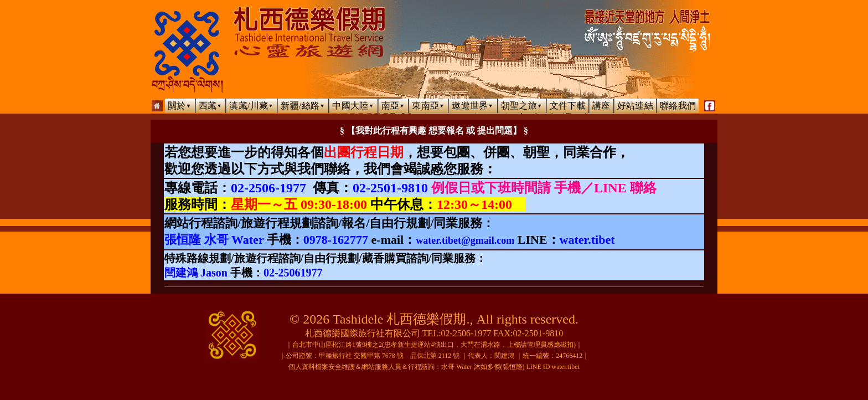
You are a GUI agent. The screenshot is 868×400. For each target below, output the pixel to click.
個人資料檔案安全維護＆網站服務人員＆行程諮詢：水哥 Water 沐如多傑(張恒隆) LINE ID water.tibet (434, 367)
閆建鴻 (504, 356)
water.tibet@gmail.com (465, 240)
